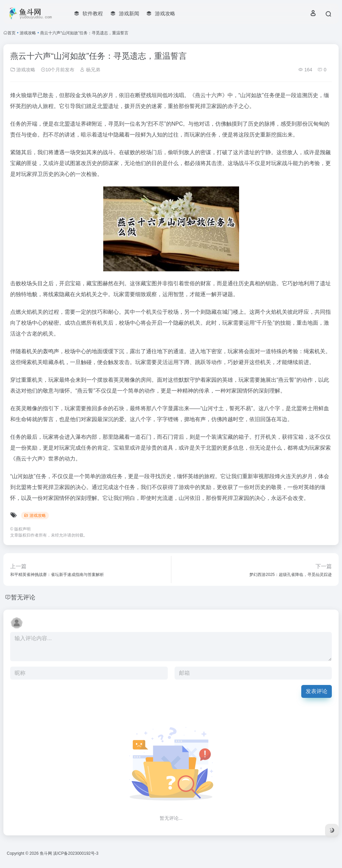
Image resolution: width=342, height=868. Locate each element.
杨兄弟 (90, 70)
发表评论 (317, 691)
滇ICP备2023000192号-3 (76, 853)
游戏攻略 (28, 33)
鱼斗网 (46, 853)
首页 (12, 33)
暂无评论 (23, 597)
